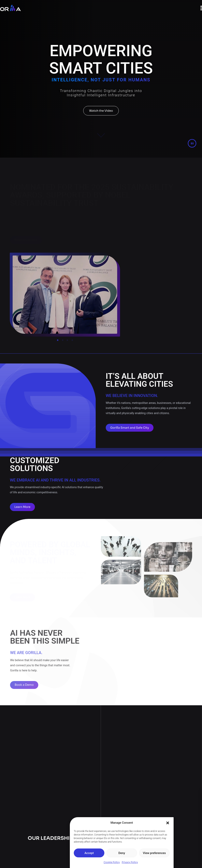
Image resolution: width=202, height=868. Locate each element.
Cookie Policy (112, 862)
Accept (89, 853)
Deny (122, 853)
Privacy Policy (130, 862)
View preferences (154, 853)
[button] (168, 823)
